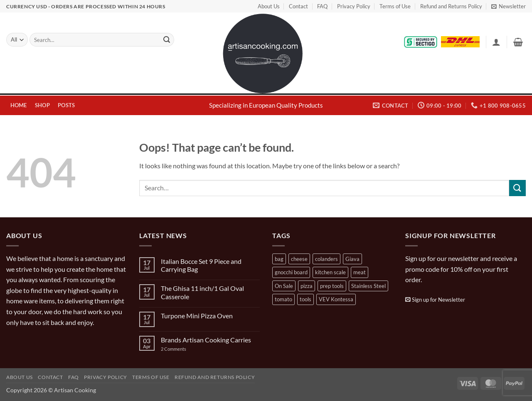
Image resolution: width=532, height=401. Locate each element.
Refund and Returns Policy (451, 6)
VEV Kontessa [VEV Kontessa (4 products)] (336, 299)
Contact (298, 6)
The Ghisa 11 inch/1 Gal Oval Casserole (202, 292)
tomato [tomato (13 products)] (283, 299)
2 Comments (182, 349)
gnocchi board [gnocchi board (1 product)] (291, 272)
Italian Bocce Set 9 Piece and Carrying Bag (201, 265)
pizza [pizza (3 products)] (307, 286)
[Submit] (167, 40)
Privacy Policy (354, 6)
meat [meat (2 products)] (360, 272)
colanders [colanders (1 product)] (326, 259)
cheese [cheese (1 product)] (299, 259)
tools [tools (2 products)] (305, 299)
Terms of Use (395, 6)
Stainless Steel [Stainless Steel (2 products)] (368, 286)
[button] (509, 6)
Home (19, 105)
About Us (269, 6)
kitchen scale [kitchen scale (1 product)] (330, 272)
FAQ (322, 6)
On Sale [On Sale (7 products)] (284, 286)
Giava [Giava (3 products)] (352, 259)
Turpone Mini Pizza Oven (197, 316)
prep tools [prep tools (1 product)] (332, 286)
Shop (42, 105)
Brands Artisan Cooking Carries (206, 340)
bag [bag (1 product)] (279, 259)
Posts (66, 105)
